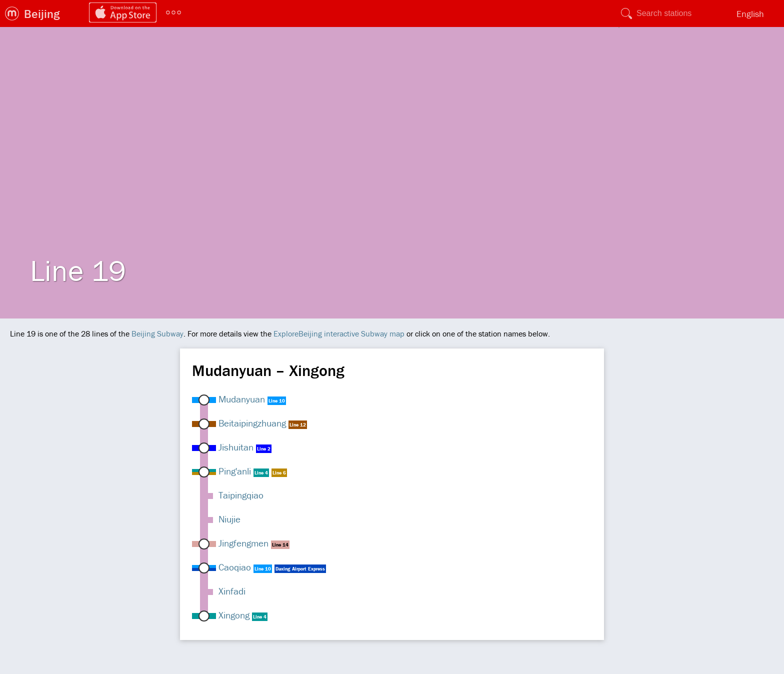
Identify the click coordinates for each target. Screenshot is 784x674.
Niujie (229, 519)
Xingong (234, 615)
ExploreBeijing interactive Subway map (339, 333)
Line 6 (279, 473)
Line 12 (298, 425)
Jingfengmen (243, 543)
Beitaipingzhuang (252, 423)
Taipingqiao (241, 495)
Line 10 (277, 401)
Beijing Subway (157, 333)
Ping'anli (235, 471)
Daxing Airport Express (300, 569)
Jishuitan (236, 447)
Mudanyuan (242, 399)
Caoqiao (235, 567)
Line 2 (264, 449)
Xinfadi (232, 591)
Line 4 (261, 473)
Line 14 (280, 545)
